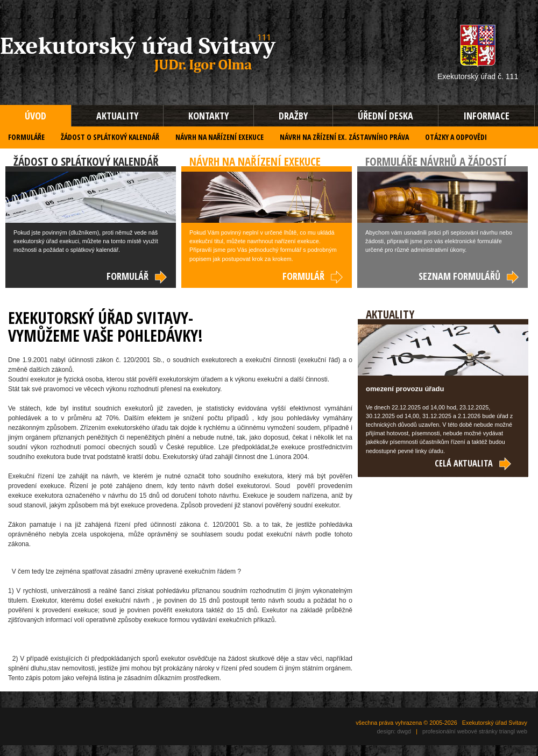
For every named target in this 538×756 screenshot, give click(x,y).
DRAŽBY (293, 116)
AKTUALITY (117, 116)
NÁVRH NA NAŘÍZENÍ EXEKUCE (220, 137)
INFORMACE (486, 116)
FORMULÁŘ (137, 276)
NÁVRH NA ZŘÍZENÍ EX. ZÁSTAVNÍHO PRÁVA (344, 137)
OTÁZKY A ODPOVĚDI (456, 137)
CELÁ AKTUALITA (473, 463)
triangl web (513, 731)
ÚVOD (36, 116)
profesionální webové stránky (460, 731)
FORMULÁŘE (26, 137)
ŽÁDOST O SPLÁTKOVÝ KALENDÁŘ (110, 137)
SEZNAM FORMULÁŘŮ (469, 276)
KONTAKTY (208, 116)
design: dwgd (394, 731)
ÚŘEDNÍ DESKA (385, 116)
